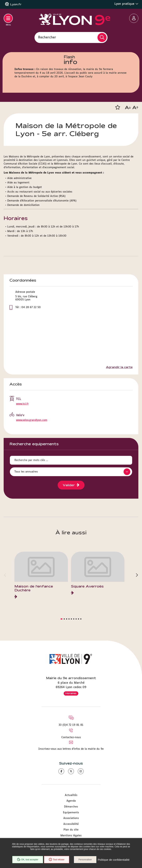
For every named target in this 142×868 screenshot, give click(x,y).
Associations (71, 818)
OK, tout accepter (28, 860)
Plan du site (71, 830)
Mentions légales (71, 836)
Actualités (71, 795)
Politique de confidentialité (114, 860)
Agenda (71, 801)
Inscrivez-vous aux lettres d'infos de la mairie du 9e (71, 749)
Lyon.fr (16, 4)
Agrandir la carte (119, 367)
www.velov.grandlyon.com (32, 420)
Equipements (71, 813)
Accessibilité (71, 824)
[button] (118, 107)
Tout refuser (57, 860)
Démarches (71, 807)
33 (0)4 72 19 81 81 (71, 725)
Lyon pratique (126, 4)
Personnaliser (85, 860)
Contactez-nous (71, 737)
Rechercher (47, 37)
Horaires (71, 693)
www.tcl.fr (22, 404)
